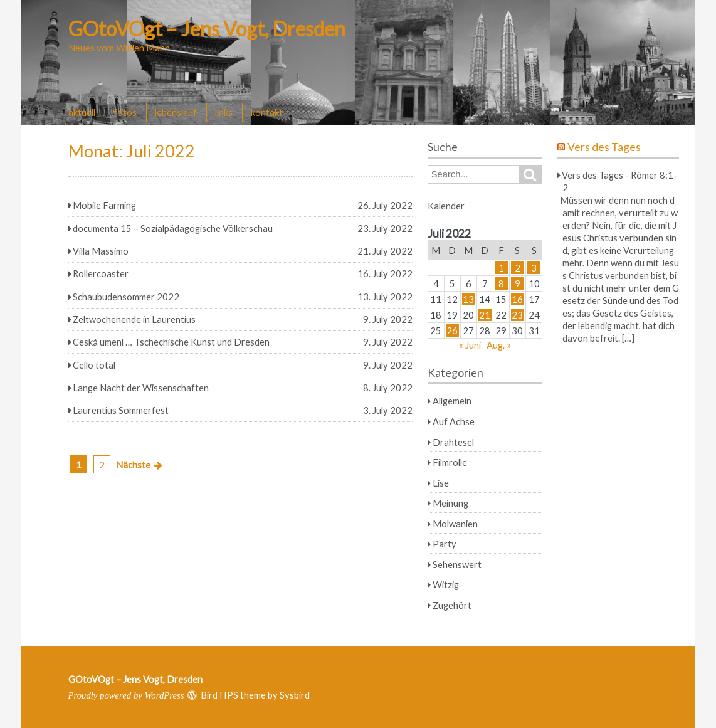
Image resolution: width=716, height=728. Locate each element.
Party (445, 544)
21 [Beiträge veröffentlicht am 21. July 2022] (485, 315)
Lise (441, 483)
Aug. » (499, 345)
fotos (125, 112)
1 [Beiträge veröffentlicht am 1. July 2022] (501, 268)
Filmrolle (450, 462)
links (224, 112)
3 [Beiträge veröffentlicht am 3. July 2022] (534, 268)
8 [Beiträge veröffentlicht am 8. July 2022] (501, 283)
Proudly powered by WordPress (126, 695)
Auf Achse (454, 421)
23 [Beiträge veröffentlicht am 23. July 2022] (517, 315)
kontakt (267, 112)
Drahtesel (453, 442)
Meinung (450, 503)
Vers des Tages (604, 147)
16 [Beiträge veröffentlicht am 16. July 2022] (517, 299)
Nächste (133, 465)
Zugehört (452, 605)
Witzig (446, 584)
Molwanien (455, 524)
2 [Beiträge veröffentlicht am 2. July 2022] (518, 268)
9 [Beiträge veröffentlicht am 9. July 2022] (518, 283)
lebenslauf (176, 112)
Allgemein (452, 401)
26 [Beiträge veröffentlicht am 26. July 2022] (452, 330)
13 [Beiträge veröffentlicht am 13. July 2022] (468, 299)
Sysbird (295, 695)
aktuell (82, 112)
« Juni (470, 345)
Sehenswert (457, 564)
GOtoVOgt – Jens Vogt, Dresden (207, 29)
